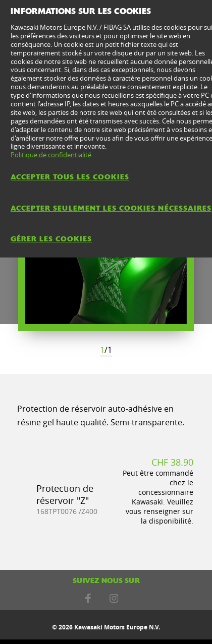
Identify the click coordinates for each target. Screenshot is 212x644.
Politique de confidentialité (51, 155)
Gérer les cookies (51, 239)
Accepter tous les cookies (70, 177)
